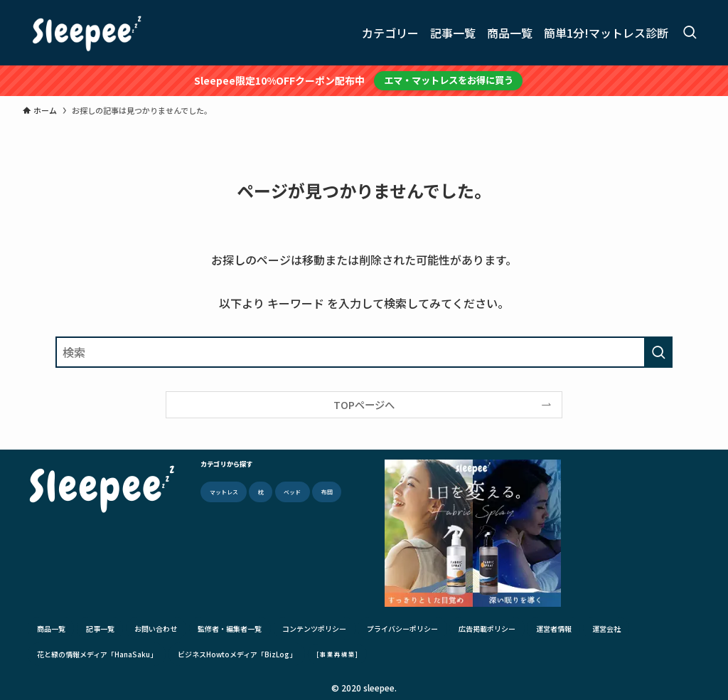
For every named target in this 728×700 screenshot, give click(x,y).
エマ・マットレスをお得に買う (449, 80)
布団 (327, 492)
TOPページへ (364, 404)
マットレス (224, 492)
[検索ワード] (364, 352)
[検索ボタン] (690, 33)
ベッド (292, 492)
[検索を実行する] (658, 352)
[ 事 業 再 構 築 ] (337, 654)
